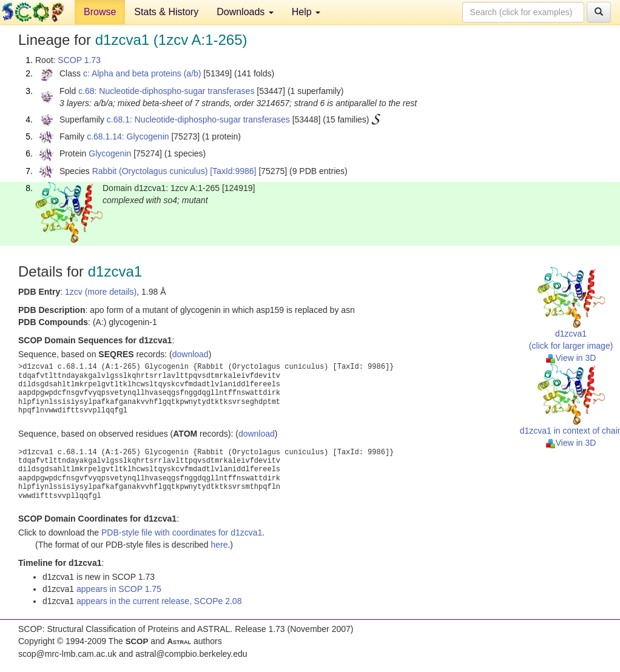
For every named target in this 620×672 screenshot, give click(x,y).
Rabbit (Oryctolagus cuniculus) (150, 171)
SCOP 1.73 (79, 60)
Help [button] (306, 12)
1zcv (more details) (101, 292)
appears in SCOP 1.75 (119, 589)
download (190, 354)
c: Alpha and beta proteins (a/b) (142, 73)
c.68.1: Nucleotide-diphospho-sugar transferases (198, 119)
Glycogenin (110, 153)
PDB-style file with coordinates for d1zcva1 (182, 533)
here (219, 545)
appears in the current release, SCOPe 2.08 (159, 601)
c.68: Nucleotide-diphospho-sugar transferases (166, 91)
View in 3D (571, 358)
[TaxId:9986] (233, 171)
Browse (100, 12)
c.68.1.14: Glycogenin (128, 136)
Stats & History (166, 12)
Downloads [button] (245, 12)
